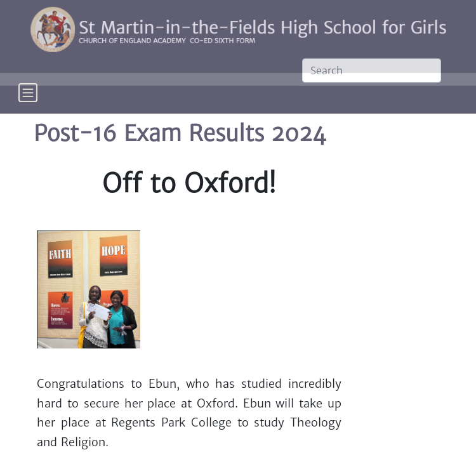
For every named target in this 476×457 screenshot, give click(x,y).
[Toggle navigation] (28, 101)
